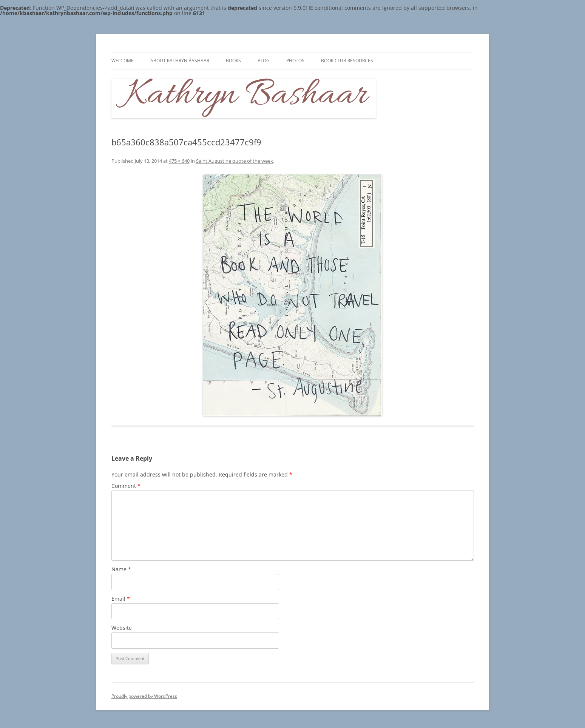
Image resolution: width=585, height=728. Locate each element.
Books (233, 61)
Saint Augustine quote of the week (235, 161)
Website (122, 628)
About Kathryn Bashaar (180, 61)
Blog (264, 61)
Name (121, 569)
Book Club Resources (347, 61)
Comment (126, 486)
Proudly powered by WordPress (144, 696)
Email (121, 599)
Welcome (123, 61)
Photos (295, 61)
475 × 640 (179, 161)
